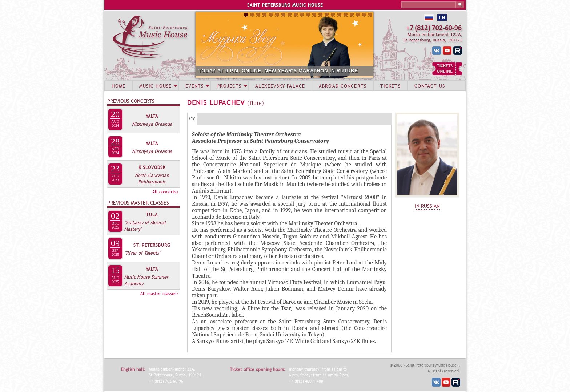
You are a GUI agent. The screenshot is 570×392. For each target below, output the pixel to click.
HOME (119, 86)
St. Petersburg (152, 245)
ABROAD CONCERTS (343, 86)
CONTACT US (430, 86)
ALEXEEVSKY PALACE (280, 86)
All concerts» (165, 192)
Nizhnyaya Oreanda (152, 124)
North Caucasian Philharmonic (152, 178)
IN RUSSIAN (427, 206)
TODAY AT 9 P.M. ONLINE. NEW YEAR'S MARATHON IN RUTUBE (278, 71)
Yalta (152, 116)
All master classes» (159, 294)
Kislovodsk (152, 167)
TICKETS (390, 86)
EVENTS (194, 86)
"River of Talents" (142, 253)
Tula (152, 215)
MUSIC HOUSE (155, 86)
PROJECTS (230, 86)
